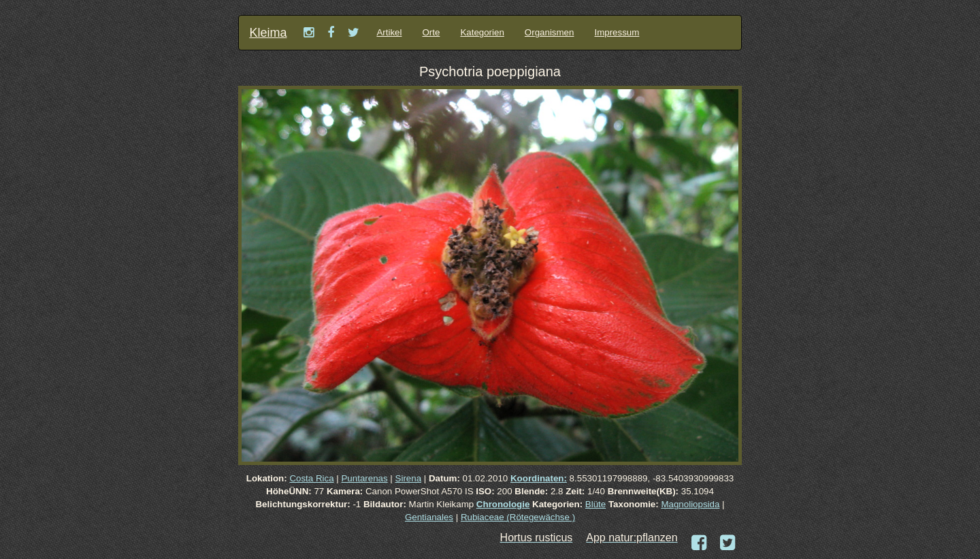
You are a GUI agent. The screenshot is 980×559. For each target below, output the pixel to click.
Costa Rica (311, 478)
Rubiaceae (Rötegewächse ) (518, 517)
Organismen (550, 32)
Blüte (595, 504)
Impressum (617, 32)
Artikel (389, 32)
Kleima (268, 33)
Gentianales (429, 517)
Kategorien (482, 32)
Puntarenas (364, 478)
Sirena (409, 478)
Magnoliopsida (690, 504)
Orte (431, 32)
